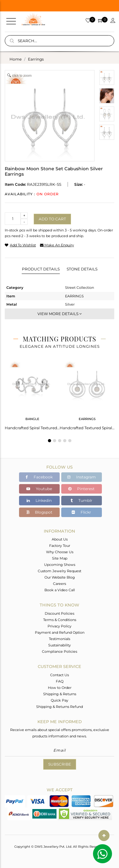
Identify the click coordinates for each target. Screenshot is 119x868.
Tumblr (81, 500)
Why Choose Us (60, 552)
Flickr (81, 512)
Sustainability (60, 645)
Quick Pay (60, 700)
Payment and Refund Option (60, 632)
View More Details (60, 314)
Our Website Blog (60, 577)
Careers (60, 584)
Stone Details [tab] (82, 269)
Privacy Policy (60, 626)
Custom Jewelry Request (60, 571)
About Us (60, 539)
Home (16, 59)
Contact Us (60, 675)
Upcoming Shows (60, 565)
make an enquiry (57, 245)
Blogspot (39, 512)
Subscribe (60, 764)
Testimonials (60, 639)
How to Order (60, 688)
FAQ (60, 681)
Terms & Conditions (60, 620)
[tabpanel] (32, 393)
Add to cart (52, 219)
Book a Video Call (60, 590)
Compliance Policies (60, 651)
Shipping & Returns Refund (60, 707)
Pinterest (81, 489)
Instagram (82, 477)
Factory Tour (60, 546)
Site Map (60, 558)
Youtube (39, 489)
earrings (36, 59)
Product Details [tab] (41, 269)
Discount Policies (60, 613)
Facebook (39, 477)
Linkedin (39, 500)
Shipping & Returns (60, 694)
